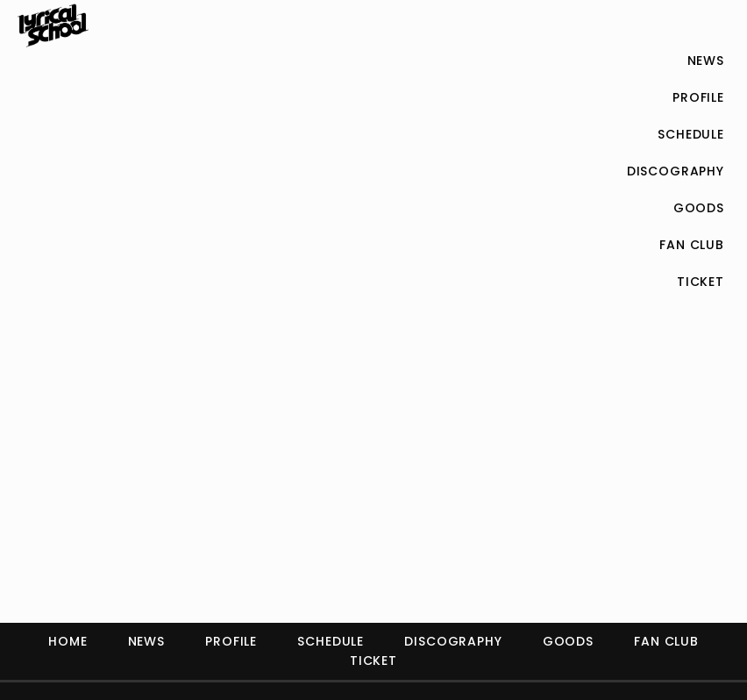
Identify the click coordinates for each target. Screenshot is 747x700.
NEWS (146, 641)
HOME (68, 641)
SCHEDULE (331, 641)
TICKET (373, 661)
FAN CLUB (666, 641)
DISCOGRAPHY (453, 641)
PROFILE (231, 641)
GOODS (568, 641)
